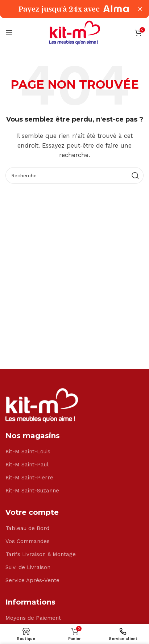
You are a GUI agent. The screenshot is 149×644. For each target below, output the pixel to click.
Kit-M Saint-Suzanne (32, 491)
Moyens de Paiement (33, 618)
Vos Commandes (28, 541)
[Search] (74, 175)
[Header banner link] (64, 9)
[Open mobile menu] (9, 33)
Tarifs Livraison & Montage (41, 554)
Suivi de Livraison (28, 567)
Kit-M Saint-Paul (27, 465)
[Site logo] (75, 32)
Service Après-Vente (32, 580)
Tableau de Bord (27, 528)
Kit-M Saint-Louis (28, 452)
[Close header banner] (140, 9)
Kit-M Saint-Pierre (29, 478)
